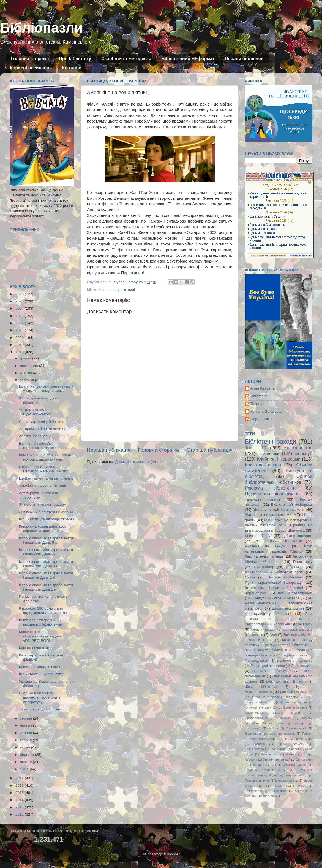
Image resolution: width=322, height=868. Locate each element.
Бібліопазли (41, 28)
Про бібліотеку (75, 59)
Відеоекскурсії (297, 728)
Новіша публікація (109, 450)
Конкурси (305, 624)
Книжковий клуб (259, 536)
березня (27, 755)
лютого (26, 762)
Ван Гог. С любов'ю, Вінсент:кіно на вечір (39, 446)
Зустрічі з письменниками (268, 515)
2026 (20, 294)
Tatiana (256, 404)
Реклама (284, 718)
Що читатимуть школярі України (47, 519)
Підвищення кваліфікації (272, 494)
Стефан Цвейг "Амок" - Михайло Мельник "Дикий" (44, 469)
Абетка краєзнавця (35, 436)
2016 (20, 785)
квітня (25, 747)
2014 (20, 800)
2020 (20, 338)
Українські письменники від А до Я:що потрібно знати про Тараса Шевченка (279, 775)
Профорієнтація (256, 718)
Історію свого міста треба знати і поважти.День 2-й (46, 575)
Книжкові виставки (258, 707)
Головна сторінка (30, 59)
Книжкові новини (263, 465)
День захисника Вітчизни (286, 682)
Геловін (307, 734)
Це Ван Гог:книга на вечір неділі (46, 478)
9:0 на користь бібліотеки (266, 650)
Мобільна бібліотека (293, 707)
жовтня (26, 373)
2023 (20, 316)
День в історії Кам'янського (279, 509)
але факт (277, 723)
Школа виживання (288, 608)
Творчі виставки (294, 655)
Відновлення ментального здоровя (270, 734)
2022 (20, 323)
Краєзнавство (298, 448)
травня (26, 740)
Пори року (303, 562)
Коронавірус (255, 593)
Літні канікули (302, 666)
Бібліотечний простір (260, 702)
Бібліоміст (295, 567)
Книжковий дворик (294, 702)
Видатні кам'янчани (285, 577)
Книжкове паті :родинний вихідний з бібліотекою (41, 622)
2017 (20, 778)
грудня (26, 358)
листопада (29, 366)
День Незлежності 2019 (266, 739)
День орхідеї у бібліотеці (40, 709)
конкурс (300, 723)
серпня (26, 718)
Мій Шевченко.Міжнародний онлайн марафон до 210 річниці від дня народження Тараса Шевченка (279, 525)
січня (25, 769)
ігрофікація (253, 728)
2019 (20, 345)
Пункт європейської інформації (274, 582)
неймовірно (279, 791)
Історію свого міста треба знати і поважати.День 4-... (46, 552)
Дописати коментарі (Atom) (138, 462)
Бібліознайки (282, 624)
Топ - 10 (256, 448)
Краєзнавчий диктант (284, 749)
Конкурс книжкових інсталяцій (279, 598)
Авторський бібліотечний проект (47, 429)
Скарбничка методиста (126, 59)
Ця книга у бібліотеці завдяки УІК (275, 697)
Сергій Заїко (261, 419)
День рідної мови (300, 739)
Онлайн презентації (276, 759)
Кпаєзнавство (254, 749)
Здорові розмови (291, 744)
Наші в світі (270, 754)
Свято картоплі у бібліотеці (42, 422)
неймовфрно (254, 791)
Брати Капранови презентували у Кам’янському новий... (46, 389)
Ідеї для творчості (297, 536)
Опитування (304, 759)
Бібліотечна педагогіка (294, 661)
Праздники (269, 453)
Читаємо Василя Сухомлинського (35, 412)
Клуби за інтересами (279, 459)
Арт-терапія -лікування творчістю (39, 495)
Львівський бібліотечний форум (46, 512)
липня (25, 725)
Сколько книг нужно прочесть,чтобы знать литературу (40, 697)
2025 (20, 301)
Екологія (259, 744)
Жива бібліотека (261, 687)
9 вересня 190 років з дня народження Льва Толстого (44, 611)
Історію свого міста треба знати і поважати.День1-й (46, 587)
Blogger (173, 854)
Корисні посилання (31, 68)
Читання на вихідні (266, 546)
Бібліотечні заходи (271, 441)
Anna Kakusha (263, 388)
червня (26, 733)
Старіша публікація (209, 450)
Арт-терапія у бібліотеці (268, 614)
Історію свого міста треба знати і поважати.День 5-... (46, 540)
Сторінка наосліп (295, 765)
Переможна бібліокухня (272, 671)
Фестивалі (254, 572)
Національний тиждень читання (273, 713)
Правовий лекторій (293, 692)
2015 (20, 793)
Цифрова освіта (286, 780)
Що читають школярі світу (41, 674)
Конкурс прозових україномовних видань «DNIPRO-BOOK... (40, 636)
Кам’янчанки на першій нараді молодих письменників (45, 457)
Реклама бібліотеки (269, 488)
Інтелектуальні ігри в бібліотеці (274, 588)
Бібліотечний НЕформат (188, 59)
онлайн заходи (263, 629)
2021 (20, 330)
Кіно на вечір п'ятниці (117, 290)
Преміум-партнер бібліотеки (285, 645)
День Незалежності (295, 593)
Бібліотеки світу (289, 572)
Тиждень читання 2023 (265, 770)
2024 (20, 308)
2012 (20, 814)
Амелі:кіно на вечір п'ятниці (43, 486)
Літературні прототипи (268, 666)
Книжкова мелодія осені (39, 667)
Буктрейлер (264, 567)
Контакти (72, 68)
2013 (20, 807)
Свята (250, 577)
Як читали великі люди (286, 786)
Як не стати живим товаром (43, 505)
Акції (273, 635)
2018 (20, 352)
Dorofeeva (259, 396)
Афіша (273, 728)
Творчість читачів (263, 499)
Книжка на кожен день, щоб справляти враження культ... (45, 528)
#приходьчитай (256, 661)
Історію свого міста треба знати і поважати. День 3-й (46, 564)
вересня (27, 380)
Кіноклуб (303, 453)
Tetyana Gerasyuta (266, 411)
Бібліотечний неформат (292, 505)
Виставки (296, 619)
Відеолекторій (256, 624)
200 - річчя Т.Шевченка (279, 541)
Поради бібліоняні (245, 59)
